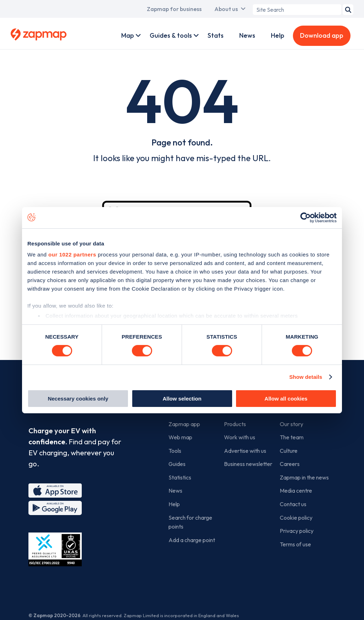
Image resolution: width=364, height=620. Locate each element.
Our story (291, 424)
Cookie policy (296, 518)
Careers (290, 464)
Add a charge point (192, 540)
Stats (216, 35)
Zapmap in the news (304, 477)
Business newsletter (248, 464)
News (247, 35)
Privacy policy (297, 531)
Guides (177, 464)
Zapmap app (184, 424)
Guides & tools (171, 35)
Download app (322, 35)
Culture (289, 451)
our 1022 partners (72, 255)
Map (128, 35)
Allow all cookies (286, 399)
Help (278, 35)
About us (226, 9)
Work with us (240, 437)
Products (235, 424)
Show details (306, 377)
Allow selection (182, 399)
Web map (180, 437)
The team (292, 437)
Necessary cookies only (78, 399)
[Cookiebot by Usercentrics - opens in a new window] (306, 217)
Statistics (180, 477)
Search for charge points (190, 522)
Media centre (296, 491)
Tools (175, 451)
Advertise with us (245, 451)
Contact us (293, 504)
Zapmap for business (174, 9)
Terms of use (295, 544)
